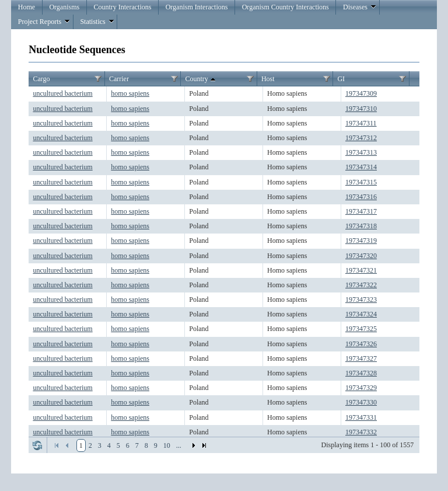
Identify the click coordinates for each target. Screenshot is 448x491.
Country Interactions (122, 7)
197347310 (361, 109)
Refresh (37, 445)
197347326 (361, 344)
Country (201, 79)
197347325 (361, 329)
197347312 (361, 138)
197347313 (361, 152)
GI (341, 79)
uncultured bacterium (62, 93)
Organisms (64, 7)
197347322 (361, 285)
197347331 (361, 417)
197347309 (361, 93)
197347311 (361, 123)
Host (268, 79)
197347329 (361, 388)
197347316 (361, 197)
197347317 (361, 211)
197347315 (361, 182)
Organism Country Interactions (286, 7)
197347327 (361, 358)
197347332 (361, 432)
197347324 (361, 314)
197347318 (361, 226)
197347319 (361, 241)
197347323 (361, 300)
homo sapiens (130, 93)
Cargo (41, 79)
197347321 (361, 270)
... (179, 445)
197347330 (361, 402)
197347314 (361, 167)
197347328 (361, 373)
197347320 (361, 256)
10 (167, 445)
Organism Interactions (197, 7)
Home (27, 7)
